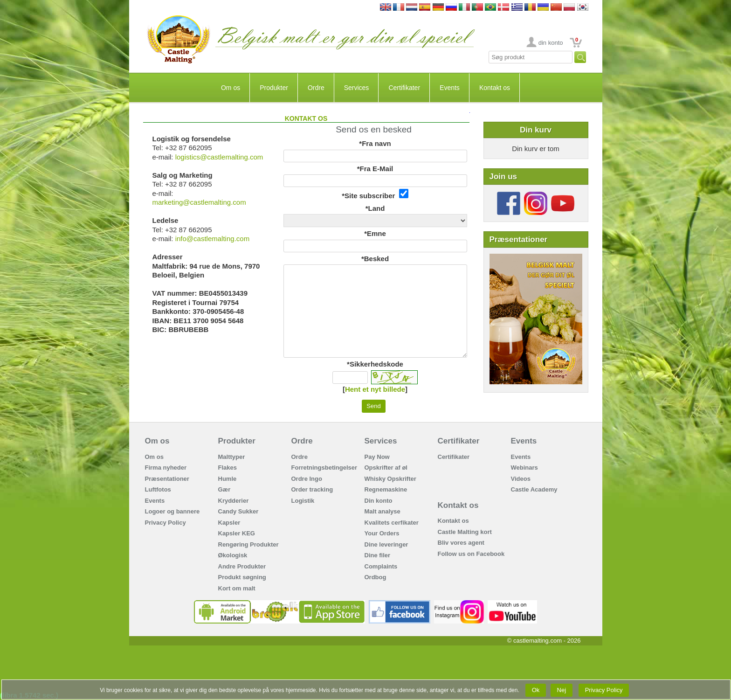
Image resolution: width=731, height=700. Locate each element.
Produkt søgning (242, 577)
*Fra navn (375, 143)
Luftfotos (158, 489)
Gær (224, 489)
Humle (228, 479)
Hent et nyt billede (375, 389)
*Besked (375, 259)
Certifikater (404, 88)
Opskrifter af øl (386, 468)
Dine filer (378, 555)
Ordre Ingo (307, 479)
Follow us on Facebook (471, 554)
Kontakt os (495, 88)
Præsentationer (167, 479)
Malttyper (232, 457)
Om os (231, 88)
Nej (562, 690)
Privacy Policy (166, 523)
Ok (536, 690)
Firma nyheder (166, 468)
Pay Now (377, 457)
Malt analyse (383, 511)
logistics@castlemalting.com (219, 157)
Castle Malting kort (465, 532)
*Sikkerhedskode (375, 364)
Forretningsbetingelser (324, 468)
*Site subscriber (375, 194)
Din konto (379, 501)
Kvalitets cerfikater (392, 523)
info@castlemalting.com (212, 239)
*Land (375, 208)
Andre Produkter (242, 566)
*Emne (375, 233)
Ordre (316, 88)
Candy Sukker (238, 511)
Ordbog (376, 577)
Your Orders (382, 533)
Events (450, 88)
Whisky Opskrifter (390, 479)
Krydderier (234, 501)
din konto (551, 43)
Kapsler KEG (237, 533)
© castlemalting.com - (544, 641)
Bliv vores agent (461, 543)
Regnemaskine (386, 489)
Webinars (524, 468)
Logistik (303, 501)
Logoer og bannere (172, 511)
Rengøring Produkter (248, 544)
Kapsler (229, 523)
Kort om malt (237, 588)
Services (357, 88)
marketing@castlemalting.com (199, 202)
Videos (521, 479)
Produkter (274, 88)
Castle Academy (534, 489)
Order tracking (312, 489)
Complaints (381, 566)
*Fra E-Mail (375, 169)
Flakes (228, 468)
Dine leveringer (386, 544)
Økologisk (233, 555)
